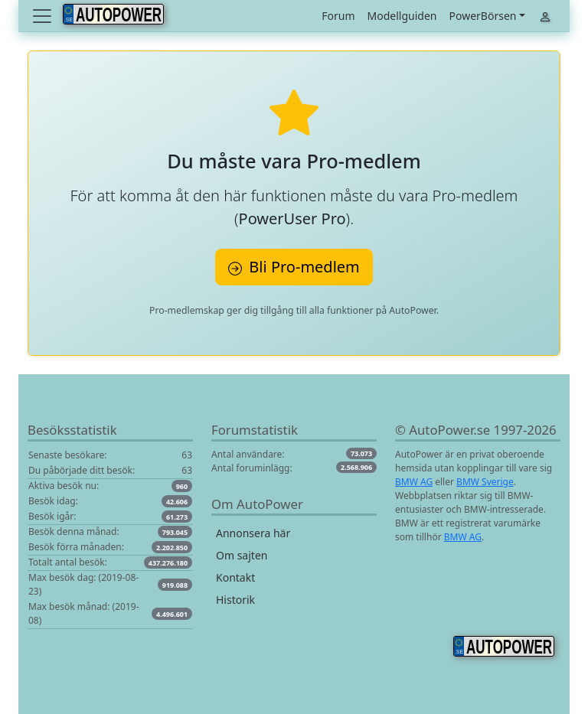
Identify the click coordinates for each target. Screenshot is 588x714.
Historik (235, 600)
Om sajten (242, 555)
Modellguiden (402, 16)
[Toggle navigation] (44, 16)
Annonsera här (253, 533)
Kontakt (235, 577)
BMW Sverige (485, 482)
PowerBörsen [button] (482, 16)
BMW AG (414, 482)
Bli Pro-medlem (294, 267)
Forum (338, 16)
